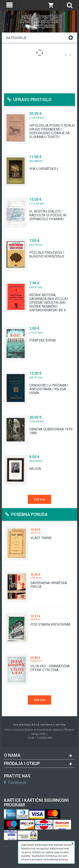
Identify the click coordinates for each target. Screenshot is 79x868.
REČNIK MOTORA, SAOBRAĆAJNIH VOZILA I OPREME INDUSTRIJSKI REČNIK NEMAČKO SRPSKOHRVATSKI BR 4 (49, 303)
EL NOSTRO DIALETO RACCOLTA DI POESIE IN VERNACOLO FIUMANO (48, 215)
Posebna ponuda (26, 514)
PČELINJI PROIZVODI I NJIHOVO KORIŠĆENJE (47, 255)
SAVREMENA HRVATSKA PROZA (49, 585)
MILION (35, 469)
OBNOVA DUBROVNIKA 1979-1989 (51, 431)
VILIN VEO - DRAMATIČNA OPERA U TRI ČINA (50, 668)
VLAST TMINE (41, 538)
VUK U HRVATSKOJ (44, 169)
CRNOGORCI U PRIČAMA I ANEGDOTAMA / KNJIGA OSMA (49, 389)
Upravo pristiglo (29, 100)
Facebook (15, 783)
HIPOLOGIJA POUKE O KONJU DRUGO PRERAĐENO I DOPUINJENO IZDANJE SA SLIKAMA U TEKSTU (52, 131)
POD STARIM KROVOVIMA (50, 625)
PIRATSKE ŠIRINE (43, 340)
